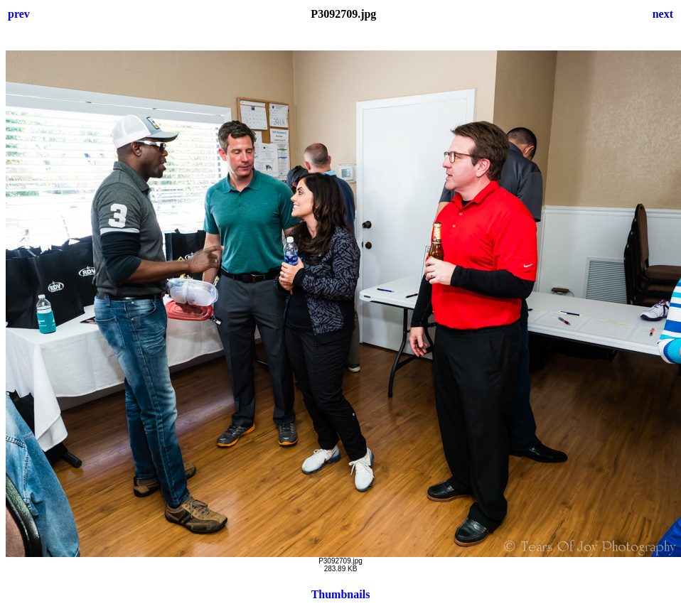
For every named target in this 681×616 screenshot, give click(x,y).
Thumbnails (341, 594)
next (663, 14)
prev (19, 14)
